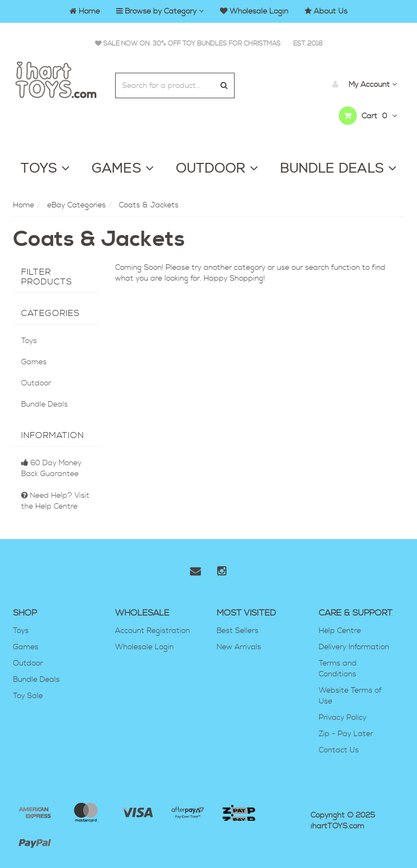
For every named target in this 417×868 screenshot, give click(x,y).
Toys (29, 341)
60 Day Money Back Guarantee (51, 468)
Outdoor (36, 383)
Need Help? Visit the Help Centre (55, 501)
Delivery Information (354, 647)
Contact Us (339, 750)
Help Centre (340, 631)
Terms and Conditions (338, 669)
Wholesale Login (144, 647)
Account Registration (153, 631)
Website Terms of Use (350, 696)
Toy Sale (28, 696)
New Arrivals (239, 647)
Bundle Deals (45, 404)
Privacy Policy (343, 718)
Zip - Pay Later (346, 734)
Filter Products (47, 277)
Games (34, 362)
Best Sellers (238, 631)
